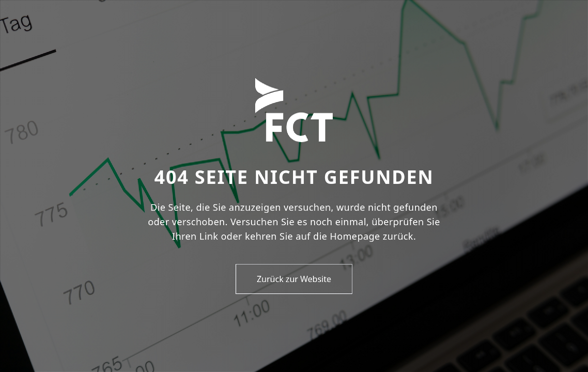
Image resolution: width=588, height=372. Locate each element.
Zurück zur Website (294, 279)
